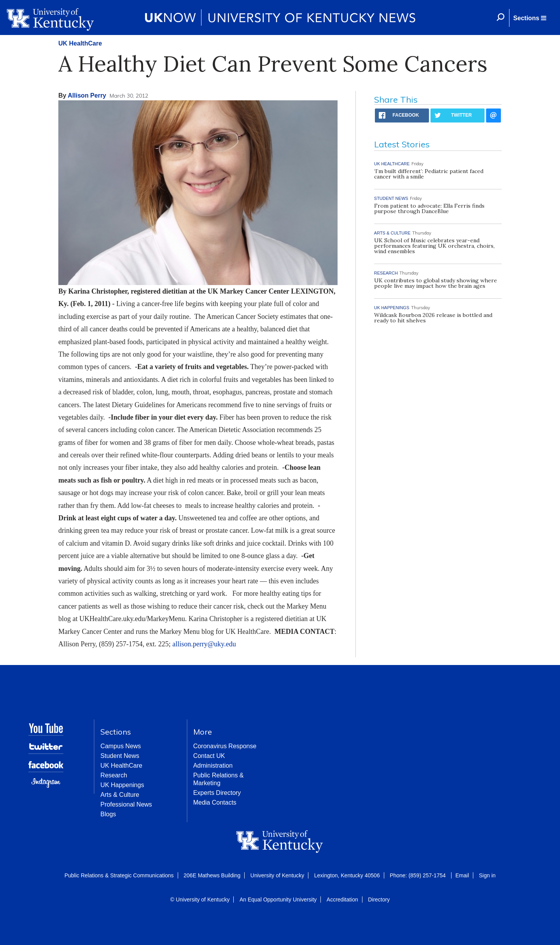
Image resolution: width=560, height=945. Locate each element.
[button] (530, 18)
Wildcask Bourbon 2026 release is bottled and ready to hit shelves (433, 318)
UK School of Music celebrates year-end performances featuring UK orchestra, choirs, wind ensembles (434, 246)
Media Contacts (215, 802)
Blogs (108, 814)
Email (462, 875)
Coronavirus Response (225, 746)
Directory (379, 899)
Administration (213, 766)
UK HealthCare (80, 43)
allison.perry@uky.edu (204, 644)
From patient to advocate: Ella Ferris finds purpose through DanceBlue (429, 208)
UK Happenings (122, 785)
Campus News (121, 746)
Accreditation (342, 899)
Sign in (487, 875)
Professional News (126, 804)
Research (114, 775)
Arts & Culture (120, 795)
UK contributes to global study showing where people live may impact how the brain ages (436, 283)
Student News (120, 756)
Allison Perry (87, 95)
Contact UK (209, 756)
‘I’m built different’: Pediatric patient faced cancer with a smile (429, 174)
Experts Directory (217, 793)
